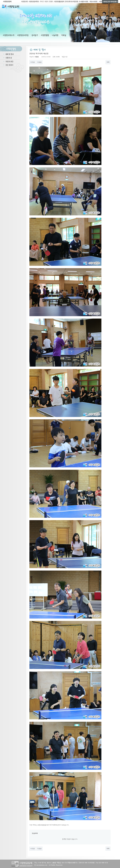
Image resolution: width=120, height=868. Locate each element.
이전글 (33, 62)
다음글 (39, 62)
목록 (108, 62)
